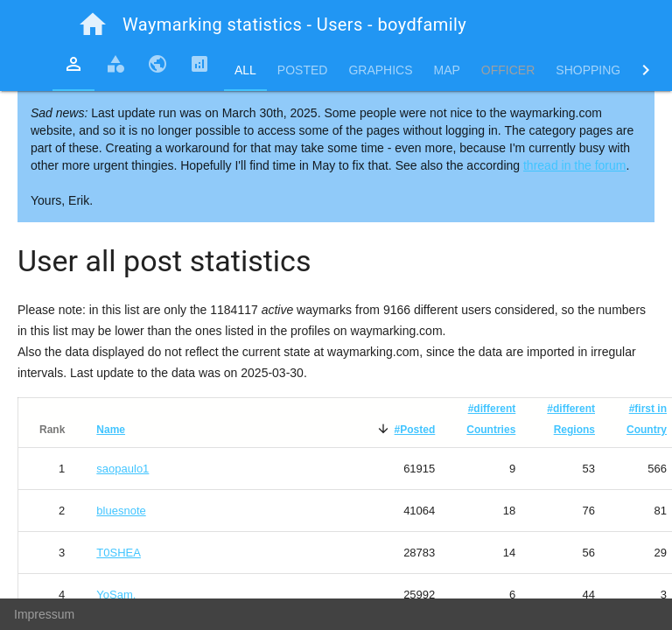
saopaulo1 (122, 469)
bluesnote (121, 511)
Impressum (44, 614)
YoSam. (116, 595)
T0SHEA (119, 553)
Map (447, 70)
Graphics (380, 70)
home (93, 24)
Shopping (588, 70)
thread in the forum (575, 165)
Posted (303, 70)
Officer (508, 70)
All (245, 70)
